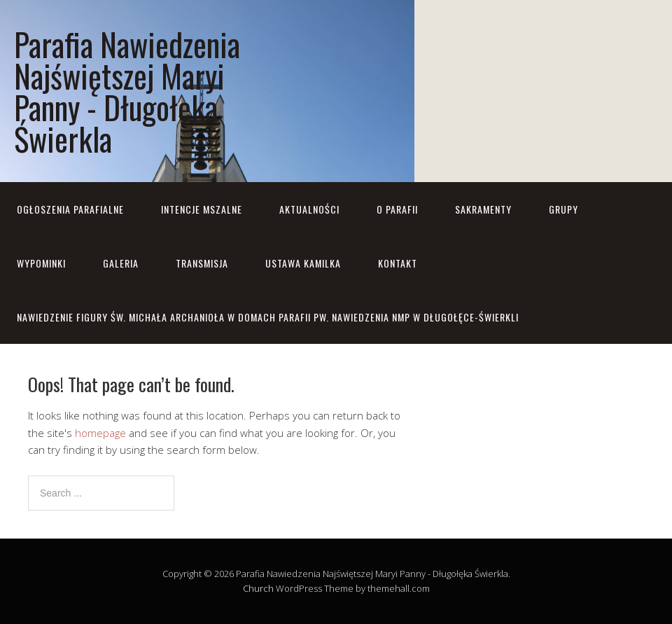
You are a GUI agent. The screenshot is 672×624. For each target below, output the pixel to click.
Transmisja (202, 263)
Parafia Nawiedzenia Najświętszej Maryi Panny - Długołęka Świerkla (127, 91)
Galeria (121, 263)
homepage (100, 433)
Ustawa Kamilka (303, 263)
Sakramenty (483, 209)
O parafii (397, 209)
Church (258, 588)
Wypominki (41, 263)
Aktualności (309, 209)
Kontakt (398, 263)
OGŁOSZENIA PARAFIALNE (70, 209)
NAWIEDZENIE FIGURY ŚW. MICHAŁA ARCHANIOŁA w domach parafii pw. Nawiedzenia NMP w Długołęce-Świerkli (268, 317)
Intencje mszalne (202, 209)
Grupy (563, 209)
